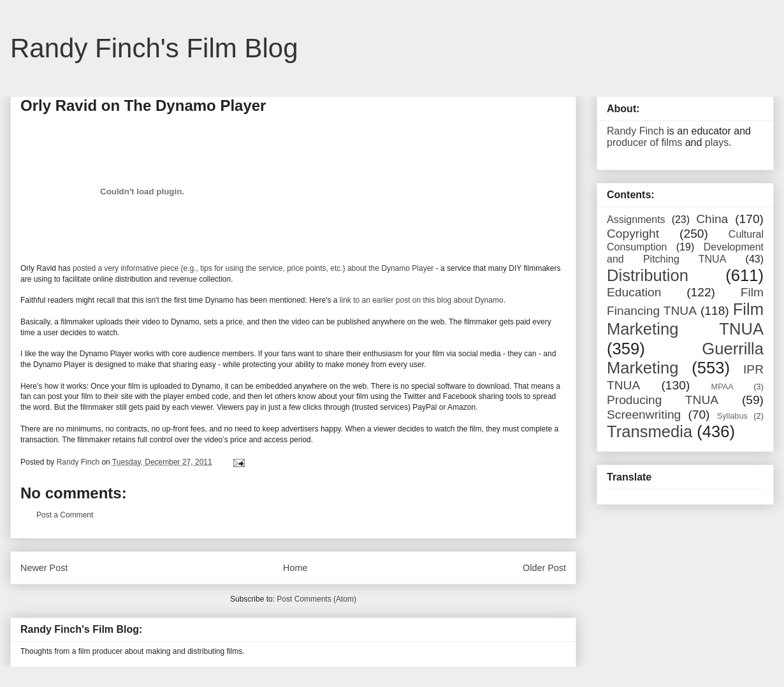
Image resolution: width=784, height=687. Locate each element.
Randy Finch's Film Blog (154, 48)
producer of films (644, 142)
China (712, 219)
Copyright (633, 234)
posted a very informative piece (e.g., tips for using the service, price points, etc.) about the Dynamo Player (253, 268)
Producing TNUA (663, 400)
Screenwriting (644, 415)
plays (717, 142)
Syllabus (732, 416)
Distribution (648, 275)
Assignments (636, 220)
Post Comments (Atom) (316, 599)
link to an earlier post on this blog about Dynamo (422, 300)
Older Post (544, 568)
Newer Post (44, 568)
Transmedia (650, 431)
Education (634, 292)
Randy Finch (635, 131)
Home (295, 568)
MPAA (722, 387)
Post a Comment (65, 515)
